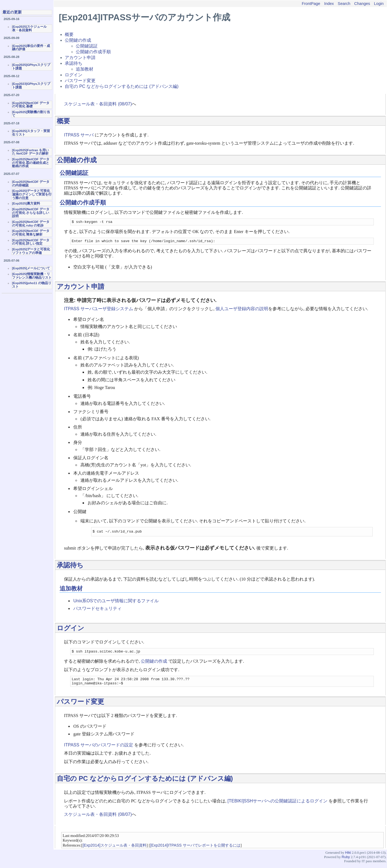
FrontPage (311, 4)
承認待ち (74, 63)
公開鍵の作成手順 (93, 52)
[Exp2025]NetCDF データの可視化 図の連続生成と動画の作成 (31, 163)
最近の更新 (12, 12)
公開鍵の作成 (78, 40)
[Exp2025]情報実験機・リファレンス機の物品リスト (32, 276)
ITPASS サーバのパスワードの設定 (99, 749)
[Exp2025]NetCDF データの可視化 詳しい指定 (31, 242)
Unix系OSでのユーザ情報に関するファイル (116, 602)
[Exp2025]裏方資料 (26, 203)
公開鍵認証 (87, 46)
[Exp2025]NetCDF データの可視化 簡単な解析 (31, 233)
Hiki (348, 857)
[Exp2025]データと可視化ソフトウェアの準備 (31, 251)
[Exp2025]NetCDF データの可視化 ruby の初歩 (31, 224)
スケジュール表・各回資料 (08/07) (98, 104)
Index (329, 4)
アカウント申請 (80, 58)
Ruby (346, 861)
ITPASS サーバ (79, 135)
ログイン (74, 75)
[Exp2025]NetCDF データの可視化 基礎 (31, 105)
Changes (362, 4)
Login (379, 4)
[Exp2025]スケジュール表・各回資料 (29, 28)
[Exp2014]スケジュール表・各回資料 (115, 849)
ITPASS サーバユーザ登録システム (99, 310)
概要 (69, 34)
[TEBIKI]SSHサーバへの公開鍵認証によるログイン (277, 805)
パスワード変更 (80, 81)
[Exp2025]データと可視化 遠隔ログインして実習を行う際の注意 (32, 194)
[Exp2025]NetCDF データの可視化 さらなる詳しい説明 (31, 213)
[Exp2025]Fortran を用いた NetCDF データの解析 (30, 152)
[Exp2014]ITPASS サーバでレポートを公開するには (195, 849)
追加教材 (85, 69)
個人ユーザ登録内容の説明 (242, 310)
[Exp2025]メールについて (31, 268)
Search (344, 4)
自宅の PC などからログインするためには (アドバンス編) (122, 86)
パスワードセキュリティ (97, 610)
